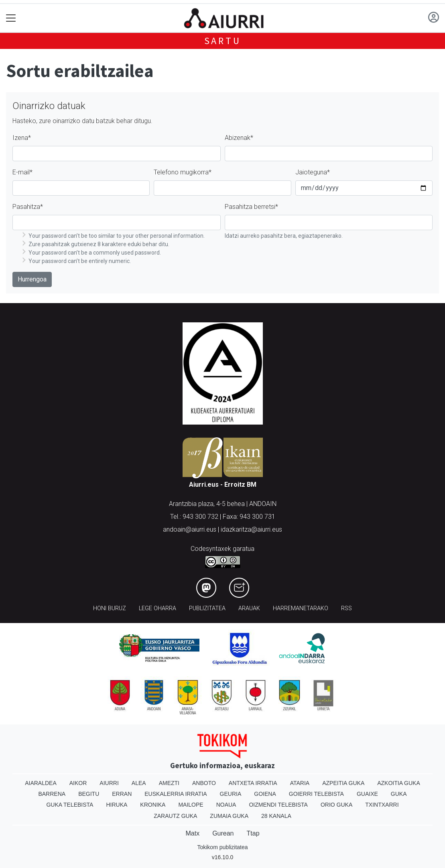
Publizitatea (207, 608)
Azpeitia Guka (343, 783)
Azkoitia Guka (399, 783)
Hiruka (117, 805)
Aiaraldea (41, 783)
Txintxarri (382, 805)
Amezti (169, 783)
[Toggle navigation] (11, 18)
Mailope (191, 805)
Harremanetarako (301, 608)
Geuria (231, 794)
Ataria (300, 783)
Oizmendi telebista (278, 805)
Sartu (223, 41)
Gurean (223, 833)
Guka (399, 794)
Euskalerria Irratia (176, 794)
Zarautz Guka (175, 816)
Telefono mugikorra (183, 172)
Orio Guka (336, 805)
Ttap (253, 833)
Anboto (204, 783)
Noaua (226, 805)
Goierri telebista (316, 794)
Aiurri (109, 783)
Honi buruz (110, 608)
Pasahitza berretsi (251, 207)
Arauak (249, 608)
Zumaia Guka (229, 816)
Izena (22, 138)
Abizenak (239, 138)
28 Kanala (276, 816)
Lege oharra (157, 608)
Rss (346, 608)
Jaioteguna (313, 172)
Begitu (89, 794)
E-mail (22, 172)
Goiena (265, 794)
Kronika (153, 805)
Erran (122, 794)
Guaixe (367, 794)
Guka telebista (70, 805)
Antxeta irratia (253, 783)
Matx (192, 833)
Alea (139, 783)
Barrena (52, 794)
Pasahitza (28, 207)
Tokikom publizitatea (222, 847)
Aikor (78, 783)
